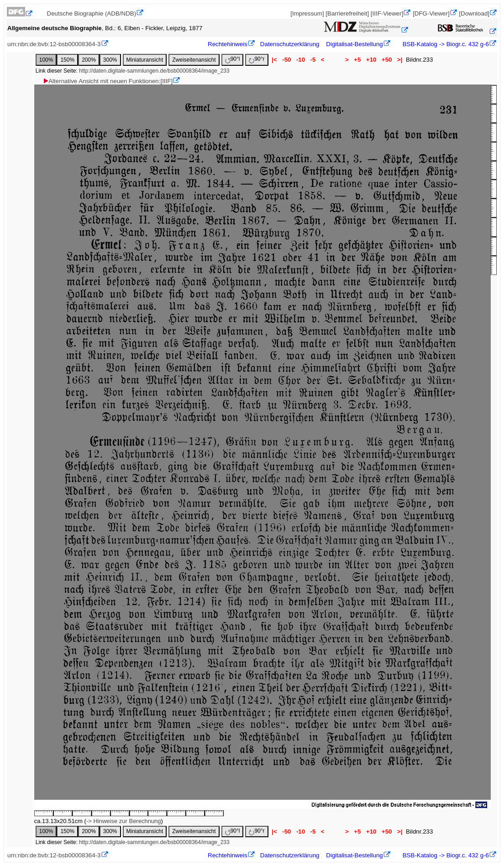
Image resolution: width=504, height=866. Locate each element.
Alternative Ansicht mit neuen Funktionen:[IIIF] (108, 81)
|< (275, 60)
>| (400, 60)
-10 (301, 60)
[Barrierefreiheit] (347, 13)
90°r (257, 60)
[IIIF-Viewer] (387, 13)
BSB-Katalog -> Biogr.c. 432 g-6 (445, 44)
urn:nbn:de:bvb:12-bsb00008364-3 (54, 44)
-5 (313, 60)
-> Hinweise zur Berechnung (124, 821)
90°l (233, 60)
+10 (371, 60)
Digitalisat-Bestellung (354, 44)
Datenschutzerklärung (290, 44)
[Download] (474, 13)
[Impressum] (307, 13)
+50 (387, 60)
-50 (287, 60)
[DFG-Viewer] (431, 13)
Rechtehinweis (228, 44)
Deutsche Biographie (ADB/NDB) (92, 13)
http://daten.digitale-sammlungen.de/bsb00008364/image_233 (154, 71)
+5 (358, 60)
